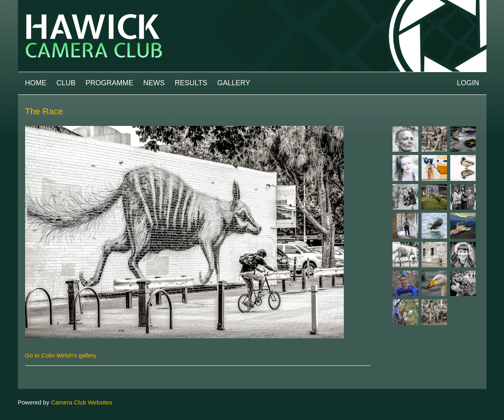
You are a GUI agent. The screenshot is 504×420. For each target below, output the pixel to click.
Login (468, 83)
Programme (110, 83)
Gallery (234, 83)
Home (36, 83)
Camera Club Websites (82, 402)
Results (191, 83)
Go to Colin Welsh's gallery (61, 355)
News (154, 83)
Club (66, 83)
